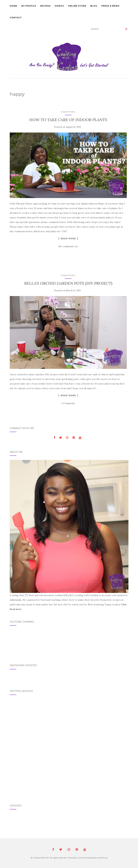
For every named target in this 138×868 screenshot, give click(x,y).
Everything (68, 112)
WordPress (102, 858)
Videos (59, 6)
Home (13, 6)
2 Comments (68, 403)
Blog (94, 6)
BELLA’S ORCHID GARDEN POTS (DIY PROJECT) (68, 283)
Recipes (45, 6)
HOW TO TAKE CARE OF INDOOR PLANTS (68, 120)
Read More (68, 238)
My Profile (29, 6)
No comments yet (68, 246)
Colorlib (81, 858)
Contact (16, 18)
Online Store (77, 6)
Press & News (110, 6)
